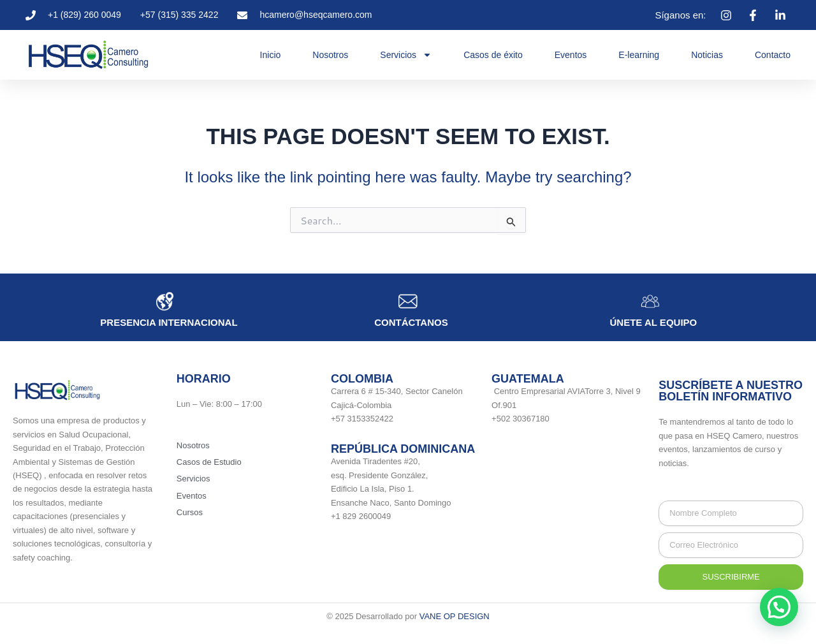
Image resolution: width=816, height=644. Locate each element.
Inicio (271, 55)
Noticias (707, 55)
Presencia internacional (169, 322)
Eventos (571, 55)
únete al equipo (654, 322)
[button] (779, 607)
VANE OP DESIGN (455, 616)
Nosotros (330, 55)
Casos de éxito (493, 55)
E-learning (639, 55)
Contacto (773, 55)
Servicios (406, 55)
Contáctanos (411, 322)
